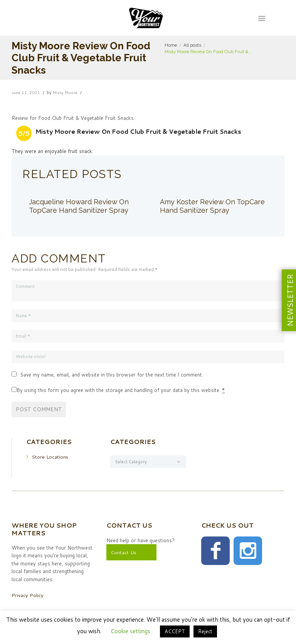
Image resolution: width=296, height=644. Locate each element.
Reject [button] (205, 631)
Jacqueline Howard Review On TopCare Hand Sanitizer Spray (79, 206)
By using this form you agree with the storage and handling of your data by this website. (121, 390)
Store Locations (50, 457)
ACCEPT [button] (175, 631)
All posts (192, 45)
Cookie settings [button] (130, 631)
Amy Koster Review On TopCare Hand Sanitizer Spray (213, 206)
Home (171, 45)
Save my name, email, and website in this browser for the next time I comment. (112, 375)
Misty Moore (66, 92)
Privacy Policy (28, 595)
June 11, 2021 (26, 92)
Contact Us (124, 553)
